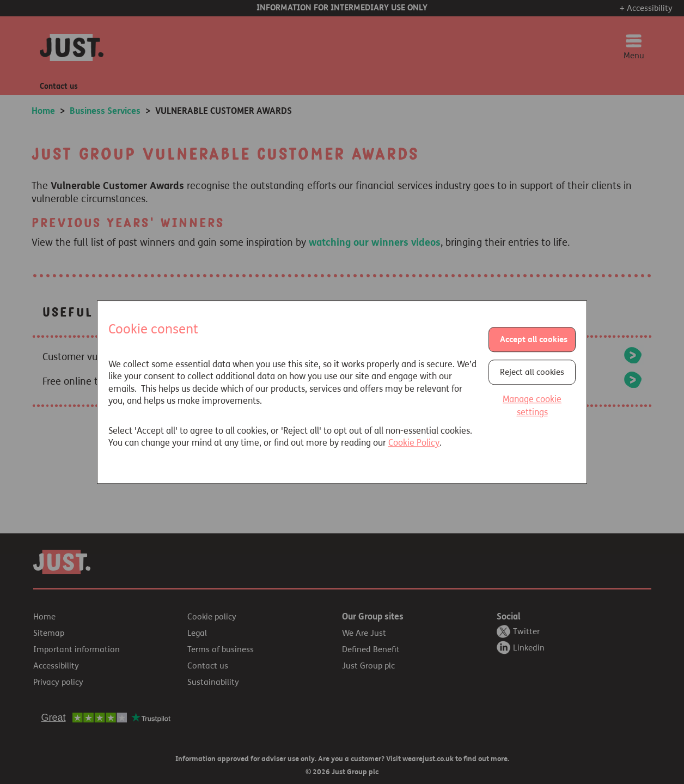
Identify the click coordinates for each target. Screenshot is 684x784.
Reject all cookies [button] (532, 373)
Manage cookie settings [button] (532, 406)
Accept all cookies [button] (534, 339)
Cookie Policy (414, 443)
